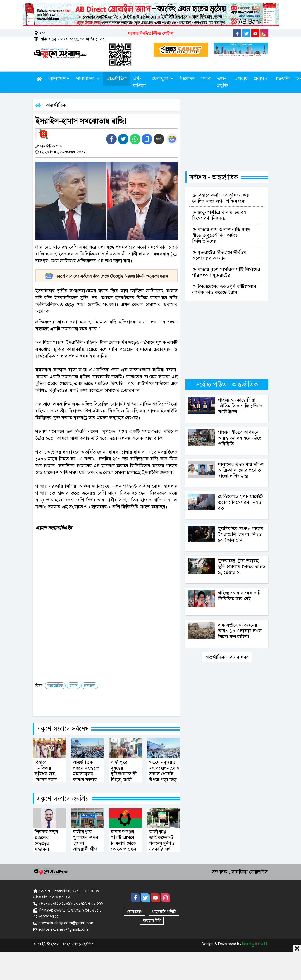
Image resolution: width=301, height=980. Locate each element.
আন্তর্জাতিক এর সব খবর (227, 657)
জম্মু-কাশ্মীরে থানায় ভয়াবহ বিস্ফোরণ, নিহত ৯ (219, 215)
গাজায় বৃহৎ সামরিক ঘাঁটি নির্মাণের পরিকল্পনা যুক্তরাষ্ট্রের (226, 272)
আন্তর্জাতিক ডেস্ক (51, 146)
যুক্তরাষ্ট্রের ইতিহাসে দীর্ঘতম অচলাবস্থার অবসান (219, 255)
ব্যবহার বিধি (152, 921)
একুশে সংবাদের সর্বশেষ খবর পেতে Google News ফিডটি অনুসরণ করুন (106, 276)
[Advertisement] (110, 572)
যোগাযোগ (135, 912)
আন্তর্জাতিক (56, 105)
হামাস (73, 686)
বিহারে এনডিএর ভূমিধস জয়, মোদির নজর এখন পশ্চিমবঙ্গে (221, 198)
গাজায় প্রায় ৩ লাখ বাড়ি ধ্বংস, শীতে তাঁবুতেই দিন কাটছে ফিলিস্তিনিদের (222, 235)
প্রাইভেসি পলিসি (164, 912)
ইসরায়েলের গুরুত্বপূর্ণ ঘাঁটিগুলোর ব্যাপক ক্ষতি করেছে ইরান (224, 289)
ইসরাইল (90, 686)
